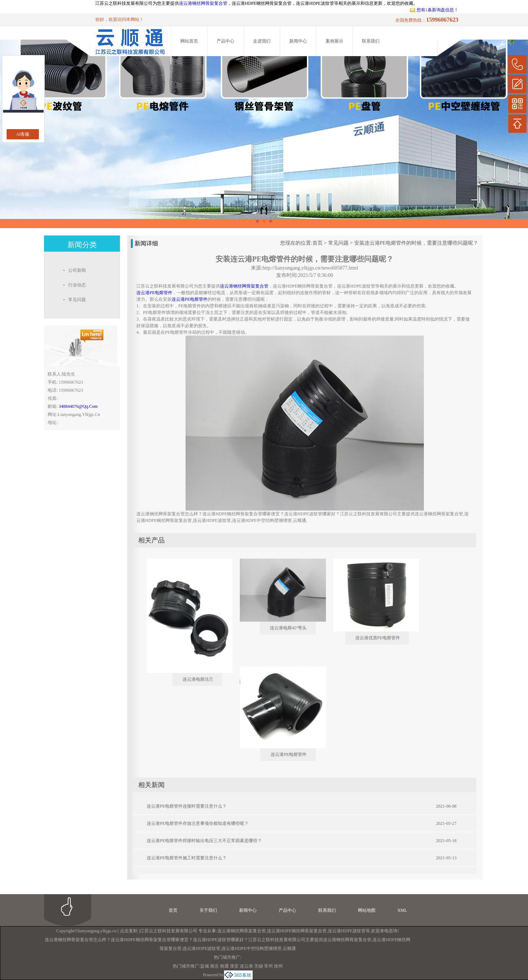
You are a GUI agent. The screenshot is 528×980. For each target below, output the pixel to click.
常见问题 (338, 243)
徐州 (278, 966)
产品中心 (225, 41)
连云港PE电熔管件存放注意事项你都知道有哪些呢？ (198, 823)
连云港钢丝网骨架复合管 (203, 3)
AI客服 (23, 134)
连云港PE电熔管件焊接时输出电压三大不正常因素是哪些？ (204, 841)
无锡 (258, 966)
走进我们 (262, 41)
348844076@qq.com (78, 406)
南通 (224, 966)
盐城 (205, 966)
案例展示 (334, 41)
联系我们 (371, 41)
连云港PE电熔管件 (289, 754)
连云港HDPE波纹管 (347, 931)
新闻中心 (298, 41)
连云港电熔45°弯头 (288, 628)
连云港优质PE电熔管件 (378, 638)
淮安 (234, 966)
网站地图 (367, 910)
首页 (318, 243)
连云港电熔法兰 (198, 679)
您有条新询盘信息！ (434, 10)
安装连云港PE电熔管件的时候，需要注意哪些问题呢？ (416, 243)
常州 (268, 966)
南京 (214, 966)
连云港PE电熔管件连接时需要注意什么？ (187, 806)
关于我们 (208, 910)
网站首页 (189, 41)
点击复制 (129, 931)
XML (402, 910)
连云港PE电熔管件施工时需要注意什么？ (187, 858)
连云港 (246, 966)
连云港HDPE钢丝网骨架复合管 (297, 931)
